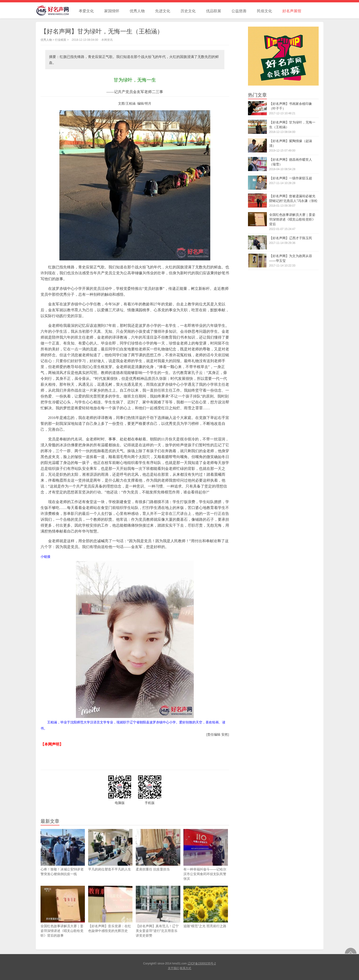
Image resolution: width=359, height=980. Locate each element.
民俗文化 (264, 11)
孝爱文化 (86, 11)
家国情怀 (112, 11)
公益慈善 (239, 11)
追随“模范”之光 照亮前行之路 (206, 907)
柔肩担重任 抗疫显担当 (158, 850)
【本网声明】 (52, 744)
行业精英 (61, 40)
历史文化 (188, 11)
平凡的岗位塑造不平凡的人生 (110, 850)
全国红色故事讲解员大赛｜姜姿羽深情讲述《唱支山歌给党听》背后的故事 (63, 912)
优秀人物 (137, 11)
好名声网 (55, 10)
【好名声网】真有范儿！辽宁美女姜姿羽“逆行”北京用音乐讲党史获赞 (158, 912)
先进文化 (163, 11)
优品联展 (214, 11)
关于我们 (173, 968)
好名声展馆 (292, 11)
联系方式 (186, 968)
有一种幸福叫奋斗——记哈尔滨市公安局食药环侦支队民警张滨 (206, 855)
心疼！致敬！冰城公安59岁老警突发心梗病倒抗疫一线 (63, 852)
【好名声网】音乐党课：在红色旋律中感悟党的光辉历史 (110, 909)
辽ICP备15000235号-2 (202, 964)
